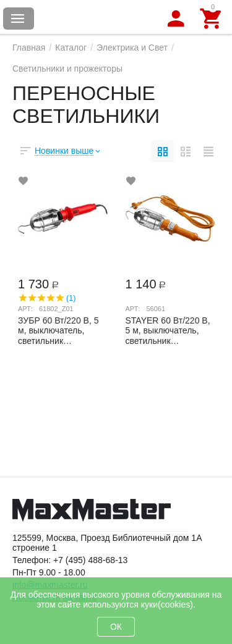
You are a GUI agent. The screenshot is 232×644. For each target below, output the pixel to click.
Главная (29, 48)
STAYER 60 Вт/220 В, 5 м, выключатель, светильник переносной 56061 (168, 330)
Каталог (71, 48)
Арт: (25, 309)
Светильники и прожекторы (67, 69)
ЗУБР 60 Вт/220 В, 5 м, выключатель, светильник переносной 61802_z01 (58, 330)
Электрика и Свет (132, 48)
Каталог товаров (18, 19)
